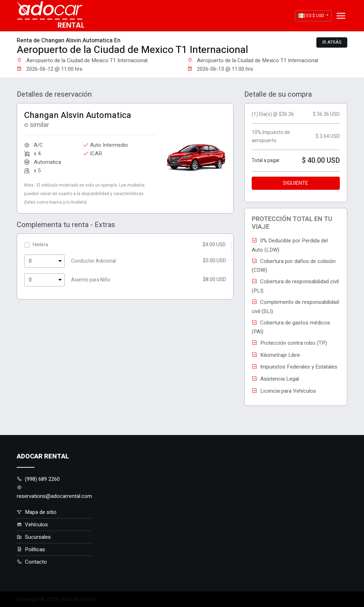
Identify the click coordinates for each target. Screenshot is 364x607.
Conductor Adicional (93, 261)
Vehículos (32, 525)
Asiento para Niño (91, 280)
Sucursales (34, 537)
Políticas (31, 549)
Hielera (40, 245)
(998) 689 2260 (38, 479)
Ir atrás (332, 42)
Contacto (32, 562)
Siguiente (296, 183)
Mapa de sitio (37, 512)
